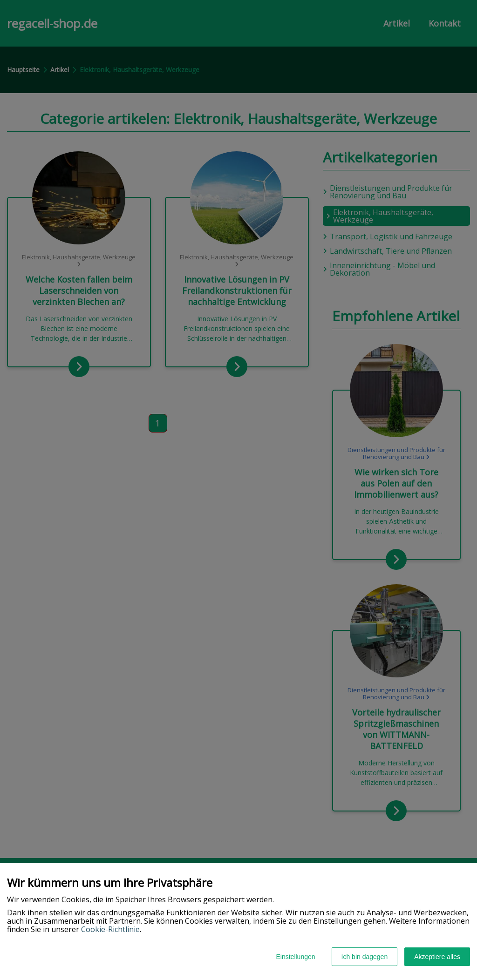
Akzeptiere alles (437, 957)
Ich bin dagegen (365, 957)
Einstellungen (295, 957)
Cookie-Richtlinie (110, 929)
